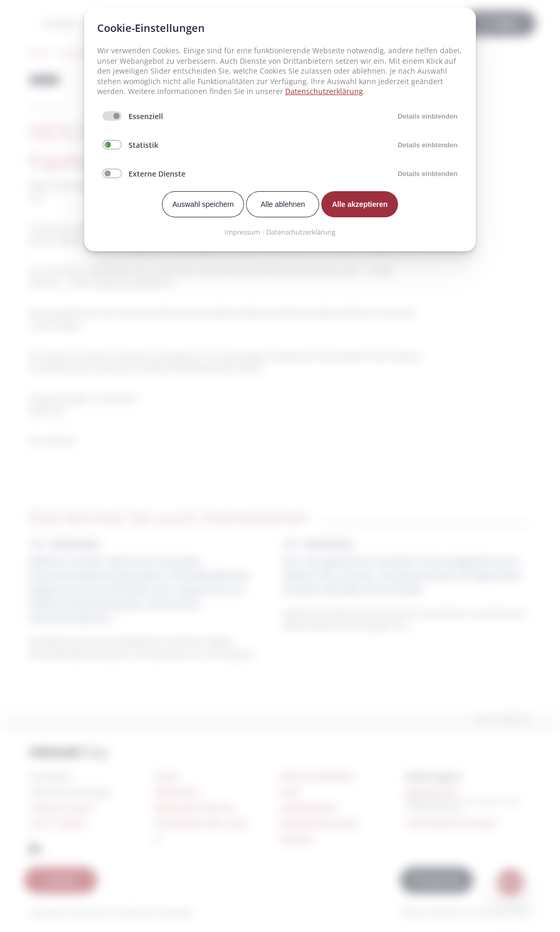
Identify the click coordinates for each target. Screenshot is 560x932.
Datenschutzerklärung (324, 91)
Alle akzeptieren (360, 204)
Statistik (143, 145)
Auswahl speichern (203, 204)
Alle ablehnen (283, 204)
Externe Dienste (157, 174)
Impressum (242, 232)
